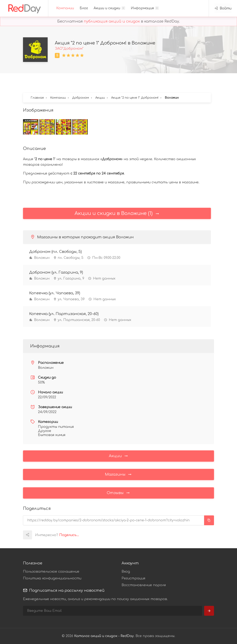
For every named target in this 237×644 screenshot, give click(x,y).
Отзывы (118, 493)
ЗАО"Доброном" (69, 49)
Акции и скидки (107, 8)
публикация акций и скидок (112, 21)
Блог (84, 8)
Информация (142, 8)
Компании (65, 8)
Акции (119, 456)
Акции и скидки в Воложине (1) (117, 213)
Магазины (118, 474)
